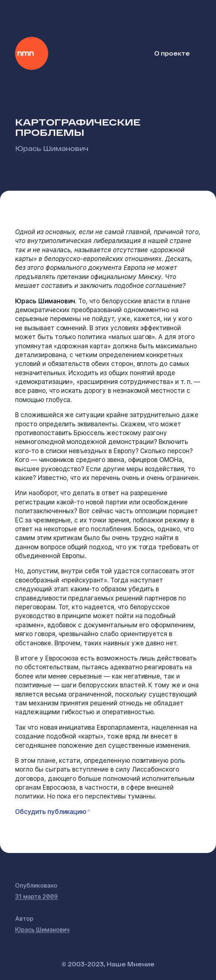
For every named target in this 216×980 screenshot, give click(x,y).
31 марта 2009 (36, 896)
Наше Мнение (32, 53)
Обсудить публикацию (51, 812)
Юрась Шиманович (52, 148)
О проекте (172, 53)
